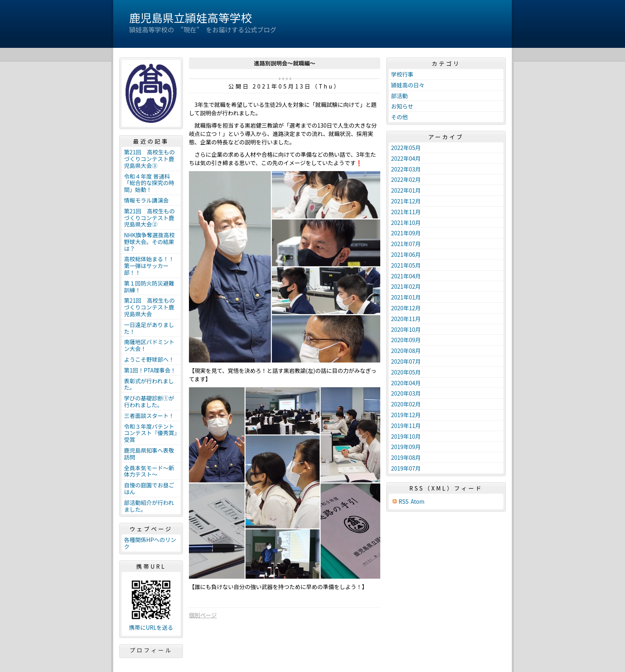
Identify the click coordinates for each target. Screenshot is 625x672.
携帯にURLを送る (151, 628)
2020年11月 (406, 319)
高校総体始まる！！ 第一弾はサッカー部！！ (152, 266)
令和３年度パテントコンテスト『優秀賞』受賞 (150, 433)
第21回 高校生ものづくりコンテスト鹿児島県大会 (149, 307)
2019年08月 (406, 457)
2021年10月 (406, 223)
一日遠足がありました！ (149, 328)
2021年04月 (406, 276)
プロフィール (151, 650)
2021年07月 (406, 244)
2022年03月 (406, 169)
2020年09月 (406, 340)
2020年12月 (406, 308)
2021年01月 (406, 297)
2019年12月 (406, 415)
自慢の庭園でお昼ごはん (149, 488)
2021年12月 (406, 201)
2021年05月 (406, 265)
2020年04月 (406, 383)
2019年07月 (406, 468)
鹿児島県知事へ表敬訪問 (149, 454)
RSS (404, 502)
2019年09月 (406, 447)
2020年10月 (406, 329)
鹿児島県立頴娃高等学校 (191, 18)
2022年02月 (406, 179)
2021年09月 (406, 233)
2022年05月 (406, 148)
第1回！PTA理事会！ (150, 370)
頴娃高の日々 (408, 85)
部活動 (399, 96)
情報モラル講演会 (146, 200)
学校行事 (402, 74)
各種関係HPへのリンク (150, 543)
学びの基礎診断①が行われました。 (149, 401)
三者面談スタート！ (149, 416)
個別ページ (203, 615)
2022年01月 (406, 190)
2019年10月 (406, 436)
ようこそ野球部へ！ (149, 359)
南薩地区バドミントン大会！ (149, 345)
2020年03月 (406, 393)
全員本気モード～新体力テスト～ (149, 471)
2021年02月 (406, 286)
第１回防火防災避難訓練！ (149, 287)
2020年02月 (406, 404)
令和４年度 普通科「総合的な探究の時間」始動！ (149, 183)
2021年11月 (406, 212)
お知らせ (402, 106)
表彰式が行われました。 (149, 384)
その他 (399, 117)
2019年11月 (406, 426)
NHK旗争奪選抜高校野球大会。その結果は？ (149, 242)
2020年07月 (406, 361)
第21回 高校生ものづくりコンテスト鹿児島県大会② (149, 218)
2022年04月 (406, 158)
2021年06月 (406, 254)
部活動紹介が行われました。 (149, 506)
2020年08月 (406, 351)
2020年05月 (406, 372)
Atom (418, 502)
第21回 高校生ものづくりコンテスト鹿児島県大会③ (149, 159)
